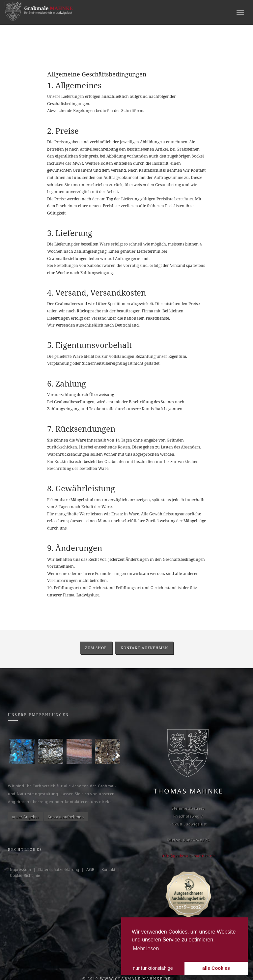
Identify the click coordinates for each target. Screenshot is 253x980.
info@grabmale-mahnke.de (188, 856)
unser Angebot (25, 817)
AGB (90, 869)
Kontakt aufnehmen (144, 648)
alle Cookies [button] (216, 968)
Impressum (20, 869)
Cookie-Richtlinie (25, 875)
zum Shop (96, 648)
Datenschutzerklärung (59, 869)
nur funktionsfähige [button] (153, 968)
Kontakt (108, 869)
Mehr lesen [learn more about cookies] (146, 949)
